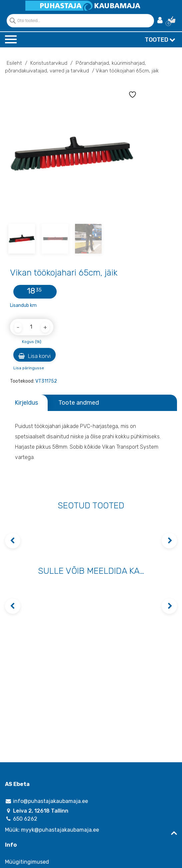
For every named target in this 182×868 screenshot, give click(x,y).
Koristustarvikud (49, 63)
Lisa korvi (34, 356)
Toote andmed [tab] (79, 403)
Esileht (14, 63)
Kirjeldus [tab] (26, 403)
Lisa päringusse (29, 368)
